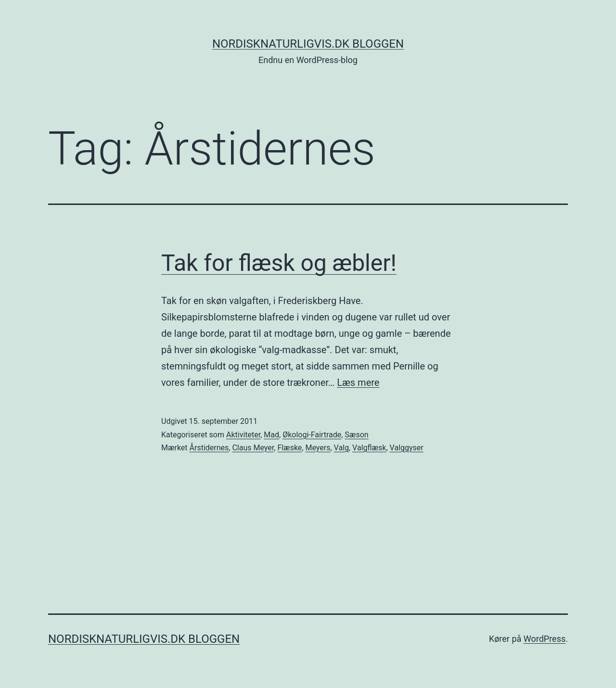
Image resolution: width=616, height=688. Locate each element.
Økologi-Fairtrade (312, 435)
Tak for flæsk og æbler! (279, 263)
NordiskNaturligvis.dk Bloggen (308, 44)
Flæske (289, 448)
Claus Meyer (253, 448)
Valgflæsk (369, 448)
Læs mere (358, 382)
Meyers (318, 448)
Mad (271, 435)
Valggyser (407, 448)
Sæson (356, 435)
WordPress (545, 639)
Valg (341, 448)
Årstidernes (209, 448)
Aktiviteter (243, 435)
